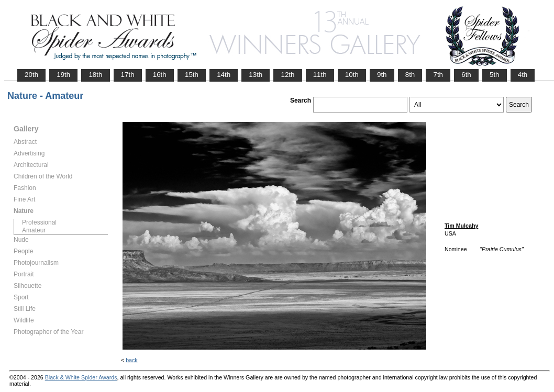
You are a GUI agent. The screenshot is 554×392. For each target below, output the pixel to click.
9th (382, 75)
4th (523, 75)
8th (410, 75)
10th (352, 75)
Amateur (34, 230)
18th (95, 75)
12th (287, 75)
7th (438, 75)
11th (320, 75)
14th (224, 75)
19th (63, 75)
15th (192, 75)
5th (495, 75)
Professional (39, 222)
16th (160, 75)
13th (256, 75)
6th (466, 75)
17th (128, 75)
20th (31, 75)
